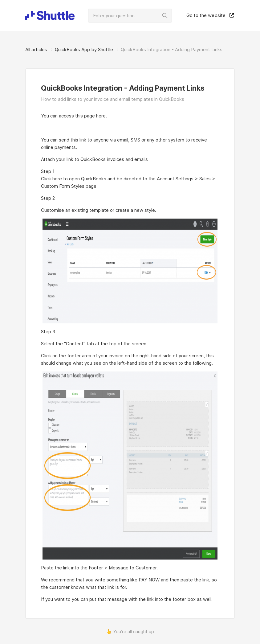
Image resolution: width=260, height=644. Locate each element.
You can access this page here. (74, 116)
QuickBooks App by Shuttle (84, 49)
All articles (36, 49)
